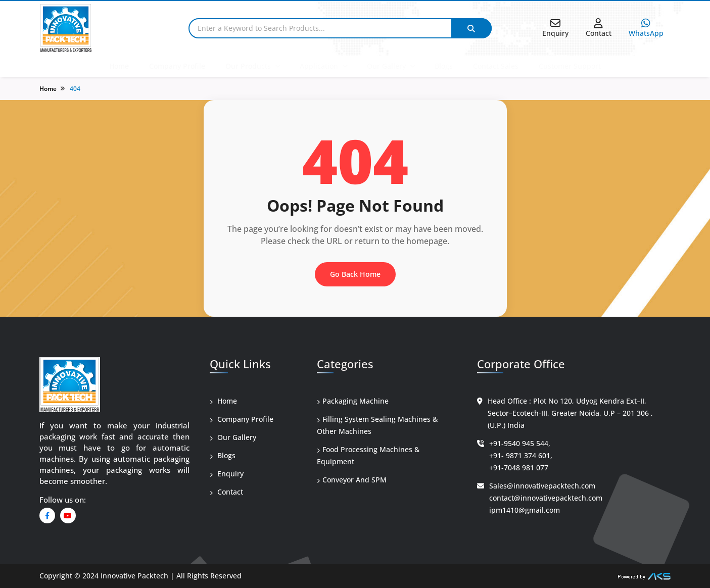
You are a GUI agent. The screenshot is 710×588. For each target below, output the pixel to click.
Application (319, 66)
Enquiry (227, 474)
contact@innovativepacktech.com (546, 498)
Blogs (444, 66)
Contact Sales (496, 66)
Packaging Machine (353, 401)
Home (119, 66)
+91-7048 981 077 (519, 468)
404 (75, 89)
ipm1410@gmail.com (525, 510)
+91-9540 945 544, (520, 443)
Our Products (248, 66)
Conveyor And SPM (352, 480)
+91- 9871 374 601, (521, 455)
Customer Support (570, 66)
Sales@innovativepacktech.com (542, 486)
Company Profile (177, 66)
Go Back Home (355, 274)
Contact (226, 492)
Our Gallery (386, 66)
